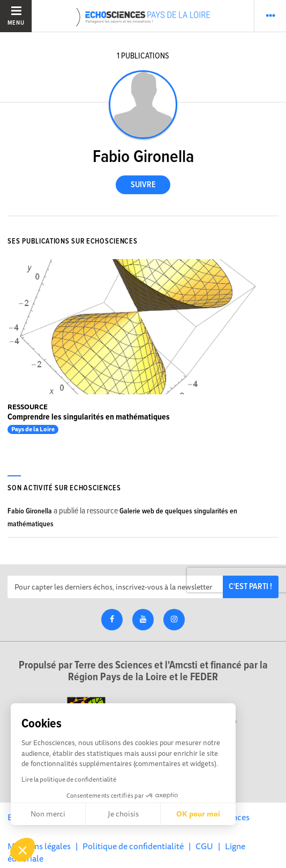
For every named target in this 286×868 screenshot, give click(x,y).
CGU (204, 846)
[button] (22, 850)
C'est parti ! (250, 587)
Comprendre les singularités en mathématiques (89, 417)
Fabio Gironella (30, 511)
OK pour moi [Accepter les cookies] (198, 814)
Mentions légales (39, 846)
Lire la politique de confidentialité (69, 779)
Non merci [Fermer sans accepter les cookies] (48, 814)
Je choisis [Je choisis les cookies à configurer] (123, 814)
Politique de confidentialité (133, 846)
